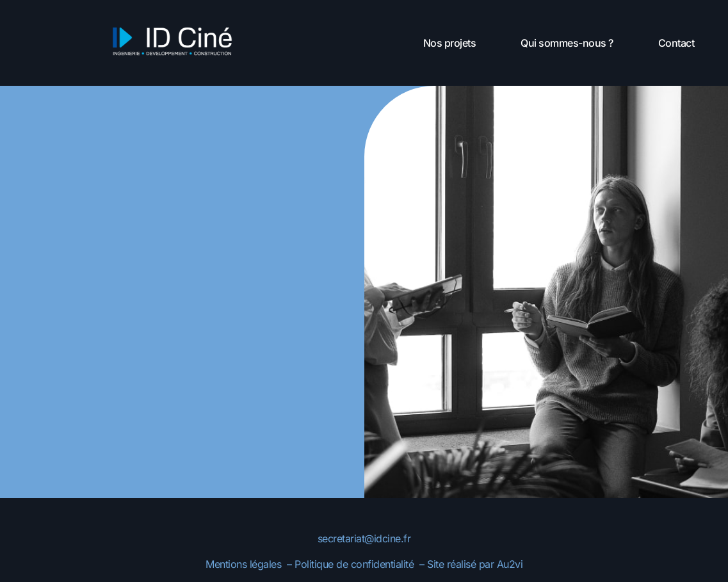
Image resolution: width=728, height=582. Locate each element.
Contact (676, 43)
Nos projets (450, 43)
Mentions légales (243, 564)
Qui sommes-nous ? (567, 43)
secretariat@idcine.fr (364, 538)
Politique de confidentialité (356, 564)
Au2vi (510, 564)
